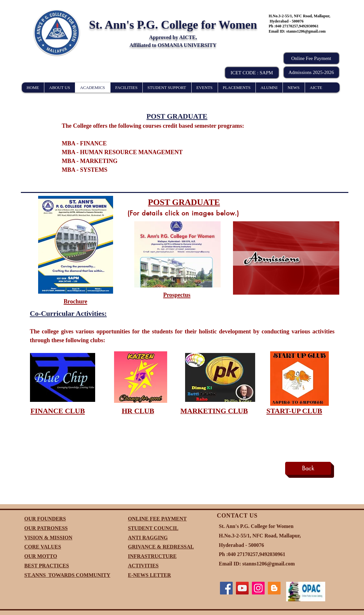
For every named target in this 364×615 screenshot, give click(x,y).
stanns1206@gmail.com (306, 31)
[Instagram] (258, 588)
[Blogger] (274, 588)
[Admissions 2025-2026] (311, 72)
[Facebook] (226, 588)
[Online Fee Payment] (311, 58)
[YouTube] (242, 588)
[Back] (308, 468)
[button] (252, 73)
